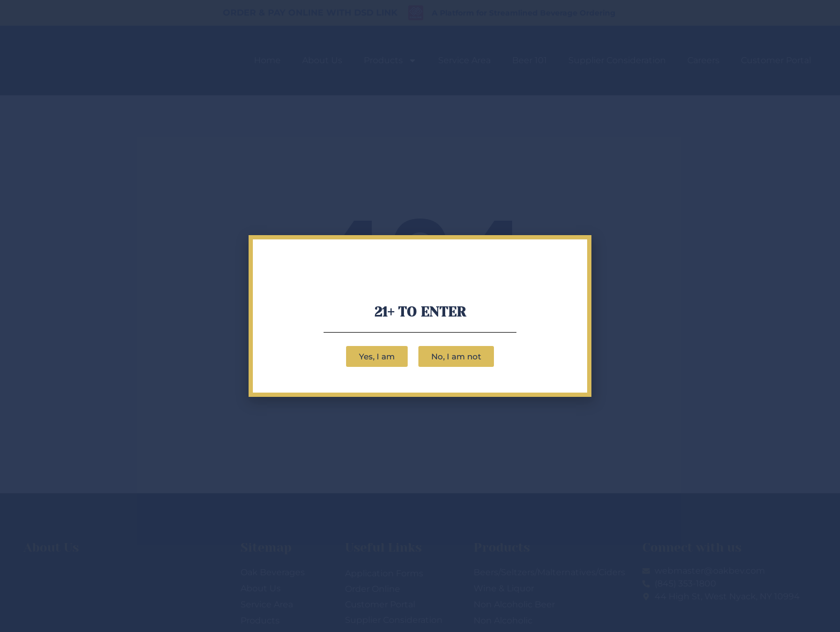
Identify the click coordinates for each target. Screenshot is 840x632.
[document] (420, 316)
